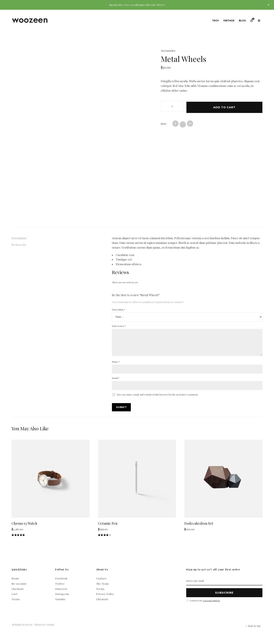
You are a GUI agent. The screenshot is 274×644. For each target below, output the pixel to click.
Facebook (61, 583)
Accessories (168, 51)
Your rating (119, 309)
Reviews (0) (19, 245)
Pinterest (61, 593)
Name (116, 366)
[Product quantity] (172, 106)
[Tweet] (183, 123)
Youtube (60, 604)
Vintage (229, 21)
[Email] (190, 122)
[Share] (175, 122)
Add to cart (224, 106)
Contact (101, 583)
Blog (242, 21)
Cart (15, 598)
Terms (16, 604)
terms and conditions (211, 605)
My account (19, 588)
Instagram (62, 598)
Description (19, 238)
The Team (102, 588)
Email (116, 383)
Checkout (18, 593)
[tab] (49, 238)
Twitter (60, 588)
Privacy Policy (105, 598)
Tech (215, 21)
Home (15, 583)
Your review (119, 326)
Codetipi (50, 629)
